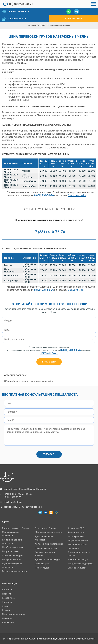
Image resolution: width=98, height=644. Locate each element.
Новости (6, 594)
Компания (7, 590)
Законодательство (77, 568)
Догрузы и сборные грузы (48, 560)
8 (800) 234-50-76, (23, 494)
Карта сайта (8, 623)
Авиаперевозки (76, 532)
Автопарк (7, 602)
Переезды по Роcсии (46, 528)
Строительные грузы (13, 555)
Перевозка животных (46, 548)
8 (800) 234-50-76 (21, 4)
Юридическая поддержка (81, 564)
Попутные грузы (10, 551)
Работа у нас (8, 598)
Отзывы (6, 610)
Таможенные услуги (78, 560)
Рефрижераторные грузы (15, 571)
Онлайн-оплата (17, 19)
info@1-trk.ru (16, 502)
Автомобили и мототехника (49, 544)
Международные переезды (49, 532)
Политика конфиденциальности (78, 639)
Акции (5, 606)
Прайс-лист (8, 618)
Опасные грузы (43, 564)
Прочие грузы (42, 568)
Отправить (49, 454)
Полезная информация (14, 614)
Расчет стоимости (19, 11)
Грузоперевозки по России (16, 528)
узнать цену (49, 362)
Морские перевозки (78, 541)
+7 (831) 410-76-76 (49, 232)
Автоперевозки (76, 536)
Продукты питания (11, 560)
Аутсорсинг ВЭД (76, 528)
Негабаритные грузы (12, 547)
